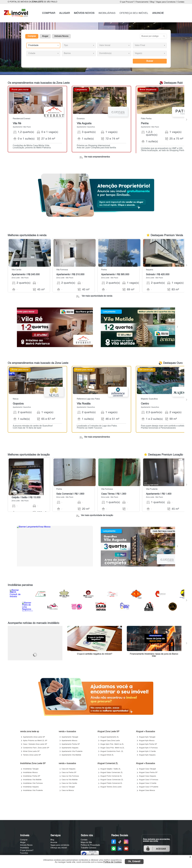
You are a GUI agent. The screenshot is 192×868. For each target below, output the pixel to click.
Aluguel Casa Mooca (147, 790)
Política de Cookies (112, 862)
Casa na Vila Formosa (70, 776)
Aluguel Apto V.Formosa (148, 748)
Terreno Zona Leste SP (32, 755)
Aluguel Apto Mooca (147, 741)
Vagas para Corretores (166, 2)
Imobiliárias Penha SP (32, 776)
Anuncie (54, 842)
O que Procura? (127, 2)
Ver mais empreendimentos (97, 157)
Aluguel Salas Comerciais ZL (112, 773)
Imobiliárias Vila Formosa (33, 783)
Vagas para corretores (60, 845)
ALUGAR (65, 13)
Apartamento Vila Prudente (72, 751)
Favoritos (24, 853)
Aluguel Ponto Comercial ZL (111, 776)
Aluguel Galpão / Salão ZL (110, 769)
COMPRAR (49, 13)
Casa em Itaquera (68, 769)
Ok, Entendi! (134, 862)
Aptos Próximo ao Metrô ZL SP (35, 741)
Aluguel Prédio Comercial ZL (111, 783)
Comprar (32, 36)
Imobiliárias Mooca (30, 773)
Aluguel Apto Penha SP (148, 744)
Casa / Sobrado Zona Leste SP (35, 744)
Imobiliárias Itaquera (31, 787)
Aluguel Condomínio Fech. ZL (112, 751)
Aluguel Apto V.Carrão (147, 751)
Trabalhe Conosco (88, 848)
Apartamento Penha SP (71, 744)
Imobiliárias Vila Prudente (33, 790)
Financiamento (142, 2)
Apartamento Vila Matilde (71, 755)
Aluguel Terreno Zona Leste (111, 787)
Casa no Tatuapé (68, 787)
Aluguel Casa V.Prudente (149, 787)
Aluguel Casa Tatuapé (147, 769)
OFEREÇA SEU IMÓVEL (134, 13)
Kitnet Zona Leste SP (31, 751)
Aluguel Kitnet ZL (107, 755)
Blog (152, 2)
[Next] (186, 120)
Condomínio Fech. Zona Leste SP (36, 748)
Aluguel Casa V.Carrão (148, 783)
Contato (181, 2)
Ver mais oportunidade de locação (97, 515)
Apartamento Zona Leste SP (34, 737)
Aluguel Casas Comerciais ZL (112, 780)
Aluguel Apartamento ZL (110, 737)
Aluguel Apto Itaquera (147, 755)
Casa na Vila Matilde (70, 780)
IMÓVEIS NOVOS (84, 13)
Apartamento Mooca (69, 741)
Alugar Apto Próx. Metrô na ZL (112, 744)
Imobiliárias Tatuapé (31, 769)
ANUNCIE (158, 13)
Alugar (45, 36)
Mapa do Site (86, 842)
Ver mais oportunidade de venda (97, 296)
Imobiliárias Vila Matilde (32, 780)
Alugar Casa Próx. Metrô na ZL (112, 748)
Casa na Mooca (68, 790)
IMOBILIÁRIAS (107, 13)
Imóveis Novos (61, 36)
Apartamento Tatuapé (70, 737)
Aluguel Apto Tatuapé (147, 737)
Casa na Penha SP (69, 773)
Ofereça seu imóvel (59, 848)
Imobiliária (24, 848)
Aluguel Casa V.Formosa (148, 780)
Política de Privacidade (90, 845)
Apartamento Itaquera (70, 748)
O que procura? (27, 850)
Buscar (150, 61)
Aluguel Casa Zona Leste (110, 741)
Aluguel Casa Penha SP (148, 773)
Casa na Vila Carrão (69, 783)
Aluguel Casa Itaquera (147, 776)
